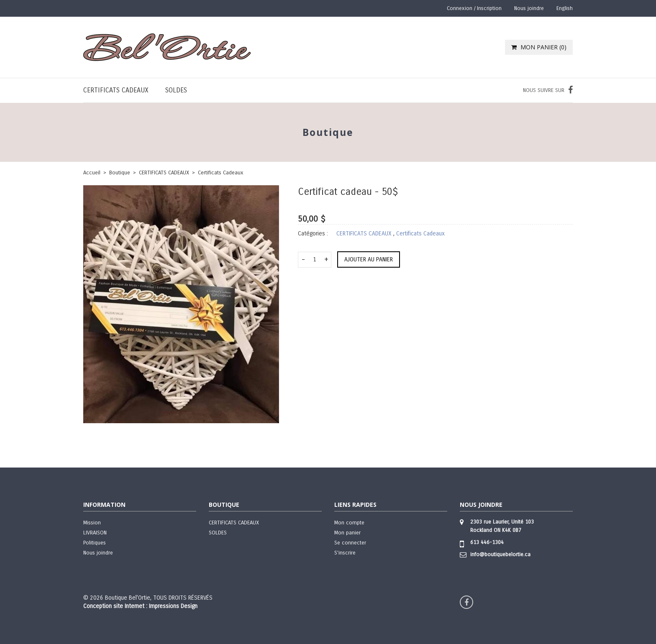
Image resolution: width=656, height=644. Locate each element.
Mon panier (347, 533)
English (565, 8)
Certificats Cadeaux (221, 173)
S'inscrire (345, 553)
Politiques (95, 543)
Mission (92, 523)
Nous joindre (529, 8)
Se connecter (350, 543)
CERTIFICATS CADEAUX (116, 90)
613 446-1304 (487, 542)
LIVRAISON (95, 533)
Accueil (92, 173)
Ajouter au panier (369, 259)
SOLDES (176, 90)
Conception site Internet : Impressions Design (140, 606)
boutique (120, 173)
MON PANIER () (539, 47)
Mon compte (349, 523)
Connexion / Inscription (474, 8)
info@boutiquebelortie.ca (500, 555)
